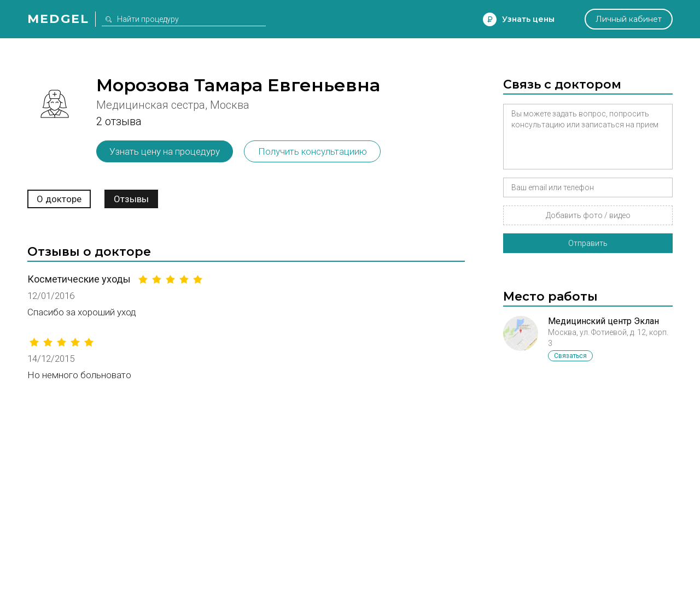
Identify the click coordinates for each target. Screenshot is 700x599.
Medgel (58, 19)
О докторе (59, 199)
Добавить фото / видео (588, 215)
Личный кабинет (629, 19)
